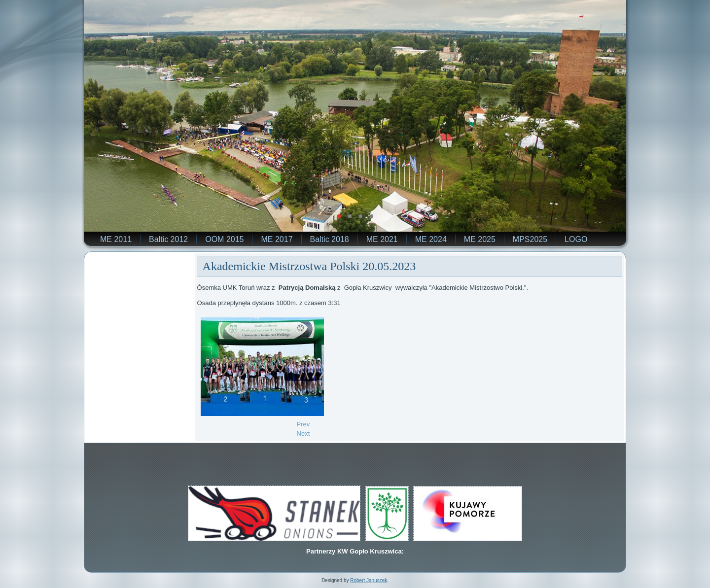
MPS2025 (530, 239)
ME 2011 (116, 239)
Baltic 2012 (168, 239)
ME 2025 (480, 239)
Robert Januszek (369, 580)
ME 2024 (431, 239)
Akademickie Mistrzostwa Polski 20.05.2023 (309, 266)
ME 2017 (277, 239)
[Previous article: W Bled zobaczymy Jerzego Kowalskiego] (303, 424)
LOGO (576, 239)
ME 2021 (382, 239)
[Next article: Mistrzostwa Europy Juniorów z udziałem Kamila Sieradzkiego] (303, 433)
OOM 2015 (224, 239)
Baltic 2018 (330, 239)
